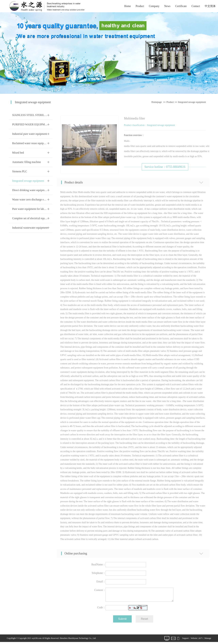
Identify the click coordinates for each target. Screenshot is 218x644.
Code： (101, 609)
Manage (208, 640)
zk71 (201, 640)
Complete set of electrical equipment (32, 218)
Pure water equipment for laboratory (32, 209)
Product (140, 6)
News (167, 6)
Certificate (181, 6)
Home (127, 6)
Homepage (157, 102)
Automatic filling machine (26, 162)
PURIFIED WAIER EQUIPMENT (31, 124)
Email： (101, 581)
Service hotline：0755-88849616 (165, 167)
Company (154, 6)
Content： (100, 590)
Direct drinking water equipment (30, 190)
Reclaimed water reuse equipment (31, 143)
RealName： (99, 564)
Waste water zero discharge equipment (33, 200)
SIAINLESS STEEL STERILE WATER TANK (38, 115)
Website (194, 640)
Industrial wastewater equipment (30, 228)
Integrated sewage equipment (192, 102)
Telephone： (99, 573)
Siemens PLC (20, 171)
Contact (196, 6)
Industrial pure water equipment (30, 134)
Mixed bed (18, 153)
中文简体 (210, 6)
